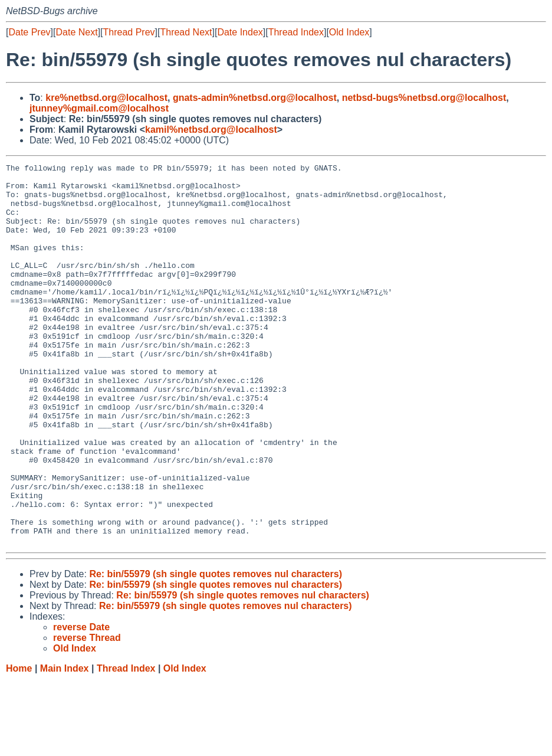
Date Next (76, 32)
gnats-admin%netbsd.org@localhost (255, 98)
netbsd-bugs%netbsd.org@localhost (424, 98)
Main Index (65, 744)
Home (19, 744)
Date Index (240, 32)
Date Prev (29, 32)
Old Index (349, 32)
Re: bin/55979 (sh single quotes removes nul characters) (216, 650)
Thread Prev (129, 32)
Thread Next (186, 32)
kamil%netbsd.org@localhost (211, 130)
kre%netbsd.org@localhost (106, 98)
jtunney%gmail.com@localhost (99, 108)
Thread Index (296, 32)
